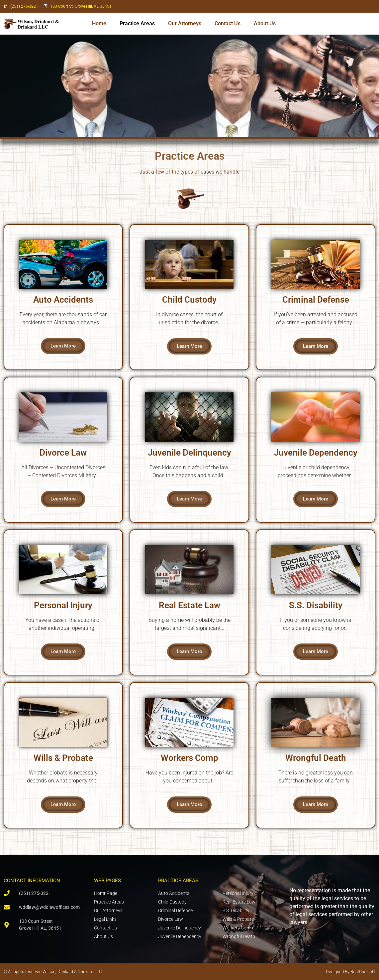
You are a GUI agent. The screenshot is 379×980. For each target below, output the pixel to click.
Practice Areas (137, 23)
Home (99, 23)
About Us (265, 23)
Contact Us (228, 23)
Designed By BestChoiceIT (351, 972)
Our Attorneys (185, 23)
